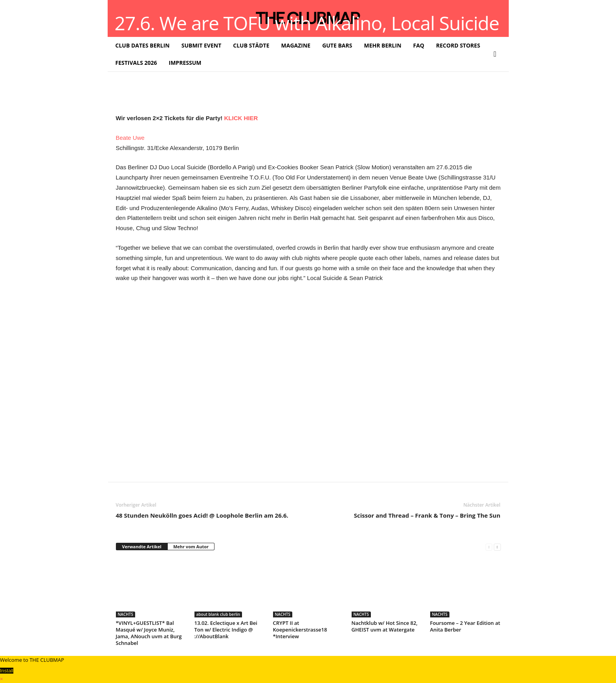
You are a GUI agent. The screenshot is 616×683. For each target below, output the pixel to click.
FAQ (419, 45)
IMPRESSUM (185, 63)
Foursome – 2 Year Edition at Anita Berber (465, 626)
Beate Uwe (130, 138)
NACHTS (126, 614)
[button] (497, 54)
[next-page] (497, 547)
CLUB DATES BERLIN (143, 45)
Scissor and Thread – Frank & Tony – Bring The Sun (427, 515)
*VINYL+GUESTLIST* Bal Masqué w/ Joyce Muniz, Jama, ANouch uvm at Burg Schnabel (149, 633)
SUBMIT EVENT (202, 45)
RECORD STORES (458, 45)
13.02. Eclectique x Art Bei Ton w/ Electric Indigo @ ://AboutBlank (226, 630)
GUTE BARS (337, 45)
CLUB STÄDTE (251, 45)
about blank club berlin (218, 614)
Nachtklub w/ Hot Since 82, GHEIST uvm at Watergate (385, 626)
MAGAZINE (296, 45)
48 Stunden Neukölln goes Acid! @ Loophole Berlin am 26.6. (202, 515)
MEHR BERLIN (382, 45)
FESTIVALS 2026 (136, 63)
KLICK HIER (241, 118)
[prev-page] (489, 547)
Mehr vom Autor (191, 547)
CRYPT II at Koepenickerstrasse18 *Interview (300, 630)
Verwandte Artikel (142, 547)
